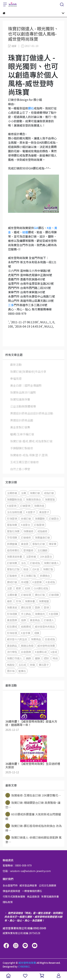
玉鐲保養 (12, 595)
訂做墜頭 (25, 506)
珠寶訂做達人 (51, 563)
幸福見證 (16, 378)
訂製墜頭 (39, 525)
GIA (36, 228)
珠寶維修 (28, 531)
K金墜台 (26, 525)
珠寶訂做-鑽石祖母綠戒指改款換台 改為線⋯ (33, 828)
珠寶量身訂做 (42, 537)
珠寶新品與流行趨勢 (23, 392)
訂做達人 (49, 620)
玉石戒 (22, 665)
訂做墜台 (54, 518)
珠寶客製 (50, 499)
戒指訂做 (49, 493)
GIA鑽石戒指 (41, 588)
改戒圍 (25, 582)
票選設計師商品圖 (22, 420)
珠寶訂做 (35, 493)
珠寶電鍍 (44, 601)
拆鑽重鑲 (12, 544)
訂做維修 (26, 537)
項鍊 (37, 633)
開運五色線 (27, 646)
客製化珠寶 (13, 531)
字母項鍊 (12, 537)
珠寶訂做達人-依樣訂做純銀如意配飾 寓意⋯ (33, 840)
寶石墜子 (44, 665)
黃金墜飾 (12, 620)
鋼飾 (28, 658)
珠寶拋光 (40, 614)
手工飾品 (26, 614)
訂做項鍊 (54, 595)
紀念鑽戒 (12, 626)
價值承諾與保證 (11, 891)
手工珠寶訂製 (28, 576)
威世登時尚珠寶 (46, 646)
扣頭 (27, 588)
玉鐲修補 (12, 493)
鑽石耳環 (26, 607)
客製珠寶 (12, 525)
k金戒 (54, 652)
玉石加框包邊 (14, 512)
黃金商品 (35, 620)
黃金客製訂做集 (20, 427)
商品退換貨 (33, 896)
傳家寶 (53, 544)
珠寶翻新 (40, 518)
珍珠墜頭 (12, 518)
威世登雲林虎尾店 (45, 626)
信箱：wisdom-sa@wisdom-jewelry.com (27, 871)
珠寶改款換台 (33, 499)
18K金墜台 (46, 556)
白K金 (36, 569)
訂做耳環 (26, 595)
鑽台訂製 (40, 595)
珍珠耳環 (12, 633)
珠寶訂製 (48, 569)
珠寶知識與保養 (20, 399)
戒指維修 (42, 531)
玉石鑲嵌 (42, 550)
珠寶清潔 (12, 607)
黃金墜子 (44, 512)
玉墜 (9, 588)
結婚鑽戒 (26, 626)
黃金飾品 (12, 646)
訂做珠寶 (12, 563)
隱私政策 (8, 902)
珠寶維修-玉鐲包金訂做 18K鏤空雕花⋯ (33, 795)
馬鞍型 (11, 665)
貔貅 (37, 658)
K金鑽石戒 (41, 652)
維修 (9, 601)
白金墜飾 (26, 652)
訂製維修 (12, 576)
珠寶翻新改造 (14, 499)
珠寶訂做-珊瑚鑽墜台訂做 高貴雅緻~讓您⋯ (33, 805)
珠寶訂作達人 (14, 658)
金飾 (23, 620)
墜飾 (37, 607)
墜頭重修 (28, 550)
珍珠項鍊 (12, 614)
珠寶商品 (36, 639)
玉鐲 (23, 493)
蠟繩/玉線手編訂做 (22, 434)
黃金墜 (25, 544)
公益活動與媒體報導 (23, 406)
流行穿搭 (12, 652)
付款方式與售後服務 (14, 896)
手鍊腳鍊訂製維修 (22, 448)
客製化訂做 (39, 544)
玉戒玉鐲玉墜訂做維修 (24, 462)
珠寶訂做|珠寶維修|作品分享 (28, 371)
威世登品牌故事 (28, 885)
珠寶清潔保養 (14, 556)
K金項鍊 (53, 614)
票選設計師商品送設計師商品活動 (32, 413)
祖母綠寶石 (13, 550)
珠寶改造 (39, 506)
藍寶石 (22, 671)
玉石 (23, 563)
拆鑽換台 (45, 576)
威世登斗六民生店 (17, 639)
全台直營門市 (10, 885)
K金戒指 (50, 582)
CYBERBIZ (24, 966)
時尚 (55, 658)
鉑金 (26, 569)
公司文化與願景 (48, 885)
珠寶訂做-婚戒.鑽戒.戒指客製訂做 (31, 441)
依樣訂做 (26, 518)
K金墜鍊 (37, 582)
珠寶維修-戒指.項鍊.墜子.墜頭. (29, 455)
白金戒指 (50, 639)
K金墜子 (31, 512)
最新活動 (16, 365)
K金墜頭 (12, 506)
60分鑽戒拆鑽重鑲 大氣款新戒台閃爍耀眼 (33, 816)
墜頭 (46, 607)
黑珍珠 (11, 671)
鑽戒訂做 (12, 582)
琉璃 (32, 665)
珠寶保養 (30, 601)
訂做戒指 (35, 563)
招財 (46, 658)
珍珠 (18, 601)
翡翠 (18, 588)
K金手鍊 (26, 633)
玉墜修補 (31, 556)
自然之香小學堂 (20, 469)
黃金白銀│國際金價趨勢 (26, 385)
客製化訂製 (13, 569)
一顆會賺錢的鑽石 (32, 891)
